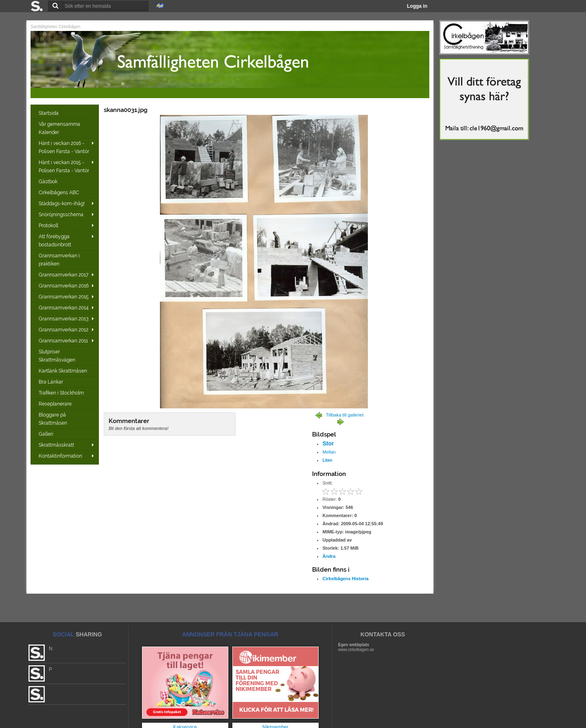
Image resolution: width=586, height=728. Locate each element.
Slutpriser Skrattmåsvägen (58, 356)
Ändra (329, 556)
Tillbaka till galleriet (345, 415)
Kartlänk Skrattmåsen (63, 371)
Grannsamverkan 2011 (63, 341)
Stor (328, 443)
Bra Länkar (51, 382)
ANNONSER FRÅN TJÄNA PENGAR (230, 634)
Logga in (417, 6)
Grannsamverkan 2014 (64, 308)
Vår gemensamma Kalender (59, 128)
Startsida (49, 113)
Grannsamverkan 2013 (63, 319)
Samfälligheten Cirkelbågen (55, 27)
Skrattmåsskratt (56, 445)
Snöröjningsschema (61, 215)
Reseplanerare (56, 404)
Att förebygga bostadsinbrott (55, 241)
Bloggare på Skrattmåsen (54, 419)
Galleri (47, 434)
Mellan (329, 452)
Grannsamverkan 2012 (63, 330)
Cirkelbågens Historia (345, 579)
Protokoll (48, 226)
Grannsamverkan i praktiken (59, 260)
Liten (327, 460)
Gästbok (49, 182)
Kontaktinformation (60, 456)
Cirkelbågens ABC (59, 193)
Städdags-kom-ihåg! (62, 204)
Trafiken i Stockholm (62, 393)
